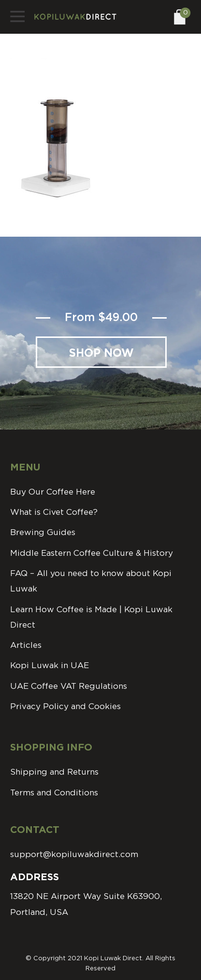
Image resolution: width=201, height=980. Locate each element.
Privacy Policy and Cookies (65, 706)
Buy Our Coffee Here (53, 492)
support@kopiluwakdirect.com (74, 854)
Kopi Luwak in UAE (50, 665)
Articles (26, 645)
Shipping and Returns (54, 772)
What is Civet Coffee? (54, 512)
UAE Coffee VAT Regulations (69, 686)
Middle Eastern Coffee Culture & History (92, 553)
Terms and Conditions (54, 793)
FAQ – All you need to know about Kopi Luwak (91, 581)
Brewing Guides (43, 532)
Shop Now (101, 354)
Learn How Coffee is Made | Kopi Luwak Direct (91, 617)
